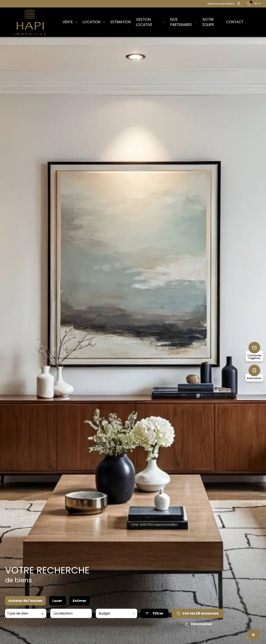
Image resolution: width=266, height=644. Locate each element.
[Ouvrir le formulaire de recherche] (154, 613)
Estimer (79, 601)
